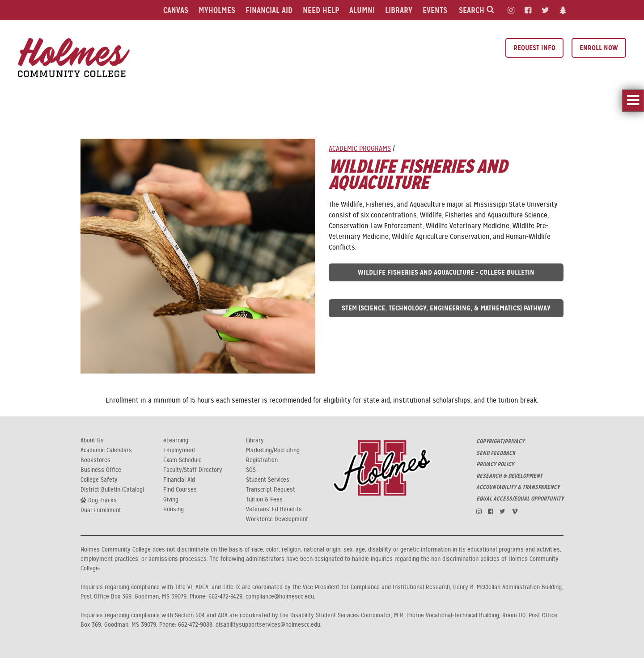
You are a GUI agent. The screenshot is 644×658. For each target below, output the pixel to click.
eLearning (176, 441)
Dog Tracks (99, 500)
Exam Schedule (182, 460)
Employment (179, 450)
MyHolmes (217, 10)
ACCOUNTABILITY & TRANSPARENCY (518, 487)
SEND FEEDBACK (496, 453)
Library (399, 10)
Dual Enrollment (101, 510)
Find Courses (180, 490)
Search (477, 10)
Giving (171, 500)
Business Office (101, 470)
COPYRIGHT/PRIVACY (500, 441)
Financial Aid (269, 10)
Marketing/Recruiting (273, 450)
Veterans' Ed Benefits (274, 509)
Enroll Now (599, 48)
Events (435, 10)
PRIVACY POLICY (495, 464)
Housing (174, 509)
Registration (262, 460)
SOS (251, 470)
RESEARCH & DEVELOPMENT (509, 476)
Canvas (176, 10)
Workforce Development (277, 519)
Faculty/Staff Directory (193, 470)
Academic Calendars (106, 450)
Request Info (534, 48)
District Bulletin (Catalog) (112, 490)
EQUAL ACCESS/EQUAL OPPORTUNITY (520, 499)
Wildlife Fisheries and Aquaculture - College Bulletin (446, 272)
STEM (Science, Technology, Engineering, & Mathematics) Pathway (446, 308)
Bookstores (95, 460)
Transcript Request (271, 490)
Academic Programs (360, 149)
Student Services (268, 480)
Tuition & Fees (264, 500)
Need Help (321, 10)
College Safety (99, 480)
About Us (92, 441)
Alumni (362, 10)
